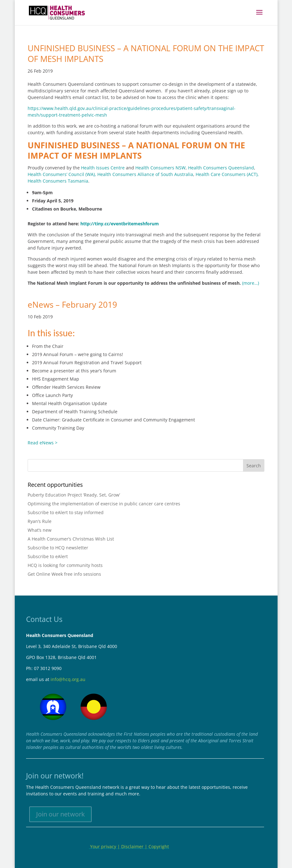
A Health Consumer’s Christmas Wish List (71, 539)
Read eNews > (43, 443)
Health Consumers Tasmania (58, 181)
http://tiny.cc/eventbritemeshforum (120, 224)
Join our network (60, 814)
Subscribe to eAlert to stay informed (66, 512)
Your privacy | (105, 846)
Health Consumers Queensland (221, 168)
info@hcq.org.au (68, 679)
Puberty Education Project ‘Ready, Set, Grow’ (74, 495)
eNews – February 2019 (72, 305)
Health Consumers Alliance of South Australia (145, 174)
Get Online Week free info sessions (64, 574)
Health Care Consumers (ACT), (227, 174)
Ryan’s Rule (40, 521)
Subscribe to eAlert (48, 556)
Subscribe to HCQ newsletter (58, 548)
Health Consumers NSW (160, 168)
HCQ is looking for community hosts (65, 565)
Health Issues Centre (103, 168)
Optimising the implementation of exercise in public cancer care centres (104, 504)
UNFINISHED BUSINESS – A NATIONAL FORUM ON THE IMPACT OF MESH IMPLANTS (146, 53)
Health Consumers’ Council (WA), (62, 174)
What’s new (40, 530)
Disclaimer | (135, 846)
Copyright (159, 846)
